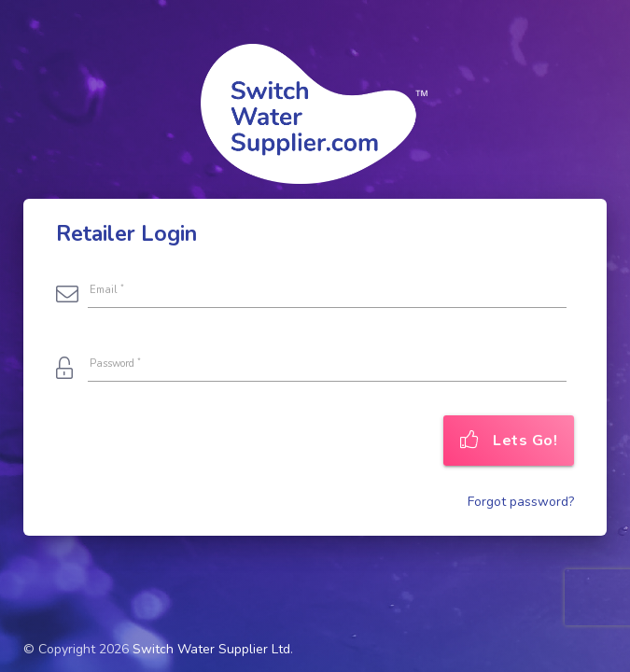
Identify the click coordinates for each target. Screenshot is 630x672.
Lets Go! (509, 441)
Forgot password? (521, 502)
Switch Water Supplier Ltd (211, 649)
